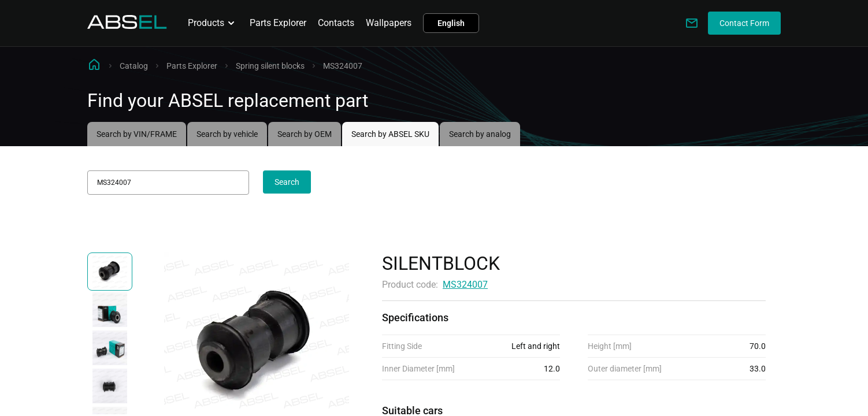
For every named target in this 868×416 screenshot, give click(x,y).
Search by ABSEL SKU (390, 134)
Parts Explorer (278, 23)
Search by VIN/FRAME (137, 134)
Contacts (336, 23)
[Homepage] (127, 26)
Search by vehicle (227, 134)
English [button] (451, 23)
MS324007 (465, 285)
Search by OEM (305, 134)
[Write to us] (692, 23)
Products (213, 23)
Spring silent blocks (270, 66)
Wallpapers (389, 23)
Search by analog (480, 134)
